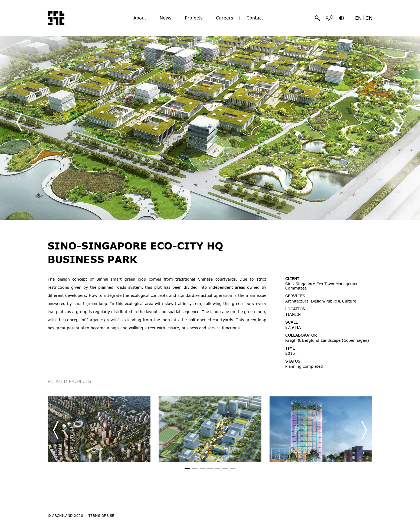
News (165, 18)
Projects (194, 18)
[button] (401, 122)
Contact (255, 18)
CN (369, 18)
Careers (224, 18)
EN (358, 18)
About (140, 18)
